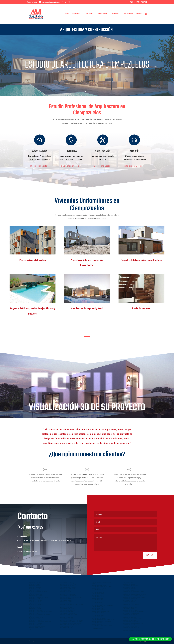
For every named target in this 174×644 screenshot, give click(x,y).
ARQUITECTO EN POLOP (35, 603)
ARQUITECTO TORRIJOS (98, 598)
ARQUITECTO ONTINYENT (67, 599)
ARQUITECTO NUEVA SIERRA (36, 629)
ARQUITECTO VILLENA (98, 608)
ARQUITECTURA (77, 14)
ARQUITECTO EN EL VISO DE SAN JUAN (70, 629)
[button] (150, 639)
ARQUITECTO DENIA (66, 616)
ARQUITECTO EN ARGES (35, 619)
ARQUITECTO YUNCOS (98, 601)
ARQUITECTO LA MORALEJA (67, 583)
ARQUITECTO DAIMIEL (129, 584)
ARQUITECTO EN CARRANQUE (100, 618)
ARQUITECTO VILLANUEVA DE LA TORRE (134, 591)
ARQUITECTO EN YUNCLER (67, 619)
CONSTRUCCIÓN (102, 14)
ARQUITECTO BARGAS (97, 617)
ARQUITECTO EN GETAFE (35, 589)
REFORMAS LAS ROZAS (66, 627)
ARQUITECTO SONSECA (98, 607)
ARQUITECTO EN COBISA (35, 620)
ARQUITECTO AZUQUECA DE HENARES (102, 591)
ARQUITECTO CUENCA (34, 584)
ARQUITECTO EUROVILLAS (35, 610)
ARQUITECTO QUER (97, 595)
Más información (39, 166)
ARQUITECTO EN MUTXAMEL (36, 604)
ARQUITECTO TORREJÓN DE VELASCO (102, 604)
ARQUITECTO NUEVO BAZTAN (68, 587)
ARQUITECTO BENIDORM (67, 617)
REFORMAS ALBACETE (97, 628)
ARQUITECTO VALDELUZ (98, 589)
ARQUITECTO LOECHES (129, 616)
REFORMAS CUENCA (97, 627)
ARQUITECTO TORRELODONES (68, 589)
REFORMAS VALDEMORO (67, 626)
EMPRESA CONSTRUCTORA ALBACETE (133, 630)
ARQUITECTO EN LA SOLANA (131, 586)
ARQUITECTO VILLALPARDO (36, 606)
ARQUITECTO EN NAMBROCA (36, 623)
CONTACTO (139, 14)
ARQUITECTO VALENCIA (98, 624)
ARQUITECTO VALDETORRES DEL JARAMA (39, 615)
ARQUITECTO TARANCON (130, 607)
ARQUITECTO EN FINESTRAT (36, 600)
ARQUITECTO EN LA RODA (67, 609)
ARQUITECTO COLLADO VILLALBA (69, 593)
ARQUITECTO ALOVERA (98, 592)
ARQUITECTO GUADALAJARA (99, 585)
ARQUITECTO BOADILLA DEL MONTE (38, 616)
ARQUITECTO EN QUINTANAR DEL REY (70, 612)
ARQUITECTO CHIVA (97, 623)
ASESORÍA (89, 14)
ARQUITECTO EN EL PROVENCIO (69, 615)
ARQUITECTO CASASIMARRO (68, 613)
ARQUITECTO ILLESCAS (98, 597)
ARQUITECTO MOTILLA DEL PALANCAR (70, 606)
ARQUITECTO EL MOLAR (98, 613)
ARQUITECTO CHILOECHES (36, 625)
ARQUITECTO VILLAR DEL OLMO (69, 584)
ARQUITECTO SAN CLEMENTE (131, 627)
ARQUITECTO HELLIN (34, 586)
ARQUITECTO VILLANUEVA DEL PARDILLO (103, 614)
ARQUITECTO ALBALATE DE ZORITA (133, 619)
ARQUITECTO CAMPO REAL (130, 600)
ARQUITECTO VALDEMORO (36, 596)
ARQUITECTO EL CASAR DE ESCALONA (133, 603)
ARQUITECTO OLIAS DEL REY (36, 617)
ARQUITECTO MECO (129, 609)
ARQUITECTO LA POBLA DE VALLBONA (102, 625)
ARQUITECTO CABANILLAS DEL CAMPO (102, 587)
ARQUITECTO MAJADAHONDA (36, 590)
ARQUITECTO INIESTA (66, 607)
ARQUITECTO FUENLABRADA (68, 594)
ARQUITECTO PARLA (65, 591)
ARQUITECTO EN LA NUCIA (36, 599)
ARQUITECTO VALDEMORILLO (131, 613)
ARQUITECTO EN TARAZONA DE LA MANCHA (72, 604)
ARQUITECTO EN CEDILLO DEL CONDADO (71, 622)
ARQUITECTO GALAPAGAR (67, 586)
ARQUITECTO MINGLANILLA (131, 626)
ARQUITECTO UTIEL (129, 583)
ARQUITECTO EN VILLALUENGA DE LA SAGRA (72, 620)
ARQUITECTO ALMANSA (66, 603)
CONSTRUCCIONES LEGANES (131, 622)
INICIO (67, 14)
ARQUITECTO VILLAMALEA (99, 600)
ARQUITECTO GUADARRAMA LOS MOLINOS (135, 594)
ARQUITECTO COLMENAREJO (68, 590)
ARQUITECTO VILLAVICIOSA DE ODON (38, 597)
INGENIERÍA (116, 14)
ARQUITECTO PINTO (34, 613)
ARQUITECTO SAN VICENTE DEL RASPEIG (71, 597)
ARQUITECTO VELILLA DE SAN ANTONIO (134, 612)
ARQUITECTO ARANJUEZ (130, 617)
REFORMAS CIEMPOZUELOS (36, 627)
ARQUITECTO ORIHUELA (67, 600)
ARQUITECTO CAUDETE (129, 587)
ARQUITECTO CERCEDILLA (130, 593)
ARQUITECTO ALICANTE (35, 609)
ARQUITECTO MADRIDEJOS (130, 599)
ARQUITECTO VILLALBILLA (130, 615)
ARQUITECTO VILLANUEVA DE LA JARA (133, 623)
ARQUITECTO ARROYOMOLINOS (132, 606)
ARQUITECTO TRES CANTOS (131, 610)
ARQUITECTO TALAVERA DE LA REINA (133, 596)
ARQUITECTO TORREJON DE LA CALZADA (102, 605)
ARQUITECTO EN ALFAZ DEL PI (37, 602)
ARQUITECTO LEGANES (35, 587)
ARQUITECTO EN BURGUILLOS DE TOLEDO (40, 622)
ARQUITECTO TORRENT (66, 602)
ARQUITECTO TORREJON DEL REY (101, 611)
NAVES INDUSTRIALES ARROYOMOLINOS (71, 623)
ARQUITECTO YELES (97, 602)
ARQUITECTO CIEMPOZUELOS (68, 596)
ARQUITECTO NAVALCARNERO (131, 604)
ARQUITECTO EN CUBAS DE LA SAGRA (102, 621)
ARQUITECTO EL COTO (98, 615)
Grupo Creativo (35, 641)
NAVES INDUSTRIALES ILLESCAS (37, 626)
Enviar (150, 562)
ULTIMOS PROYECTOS (138, 2)
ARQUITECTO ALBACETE (35, 583)
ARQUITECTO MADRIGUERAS (68, 610)
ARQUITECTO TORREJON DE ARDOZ (38, 591)
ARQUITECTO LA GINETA (98, 610)
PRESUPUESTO (129, 14)
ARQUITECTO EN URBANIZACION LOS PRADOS (102, 583)
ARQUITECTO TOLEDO (34, 607)
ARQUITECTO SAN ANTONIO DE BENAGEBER (40, 612)
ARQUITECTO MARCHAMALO (99, 588)
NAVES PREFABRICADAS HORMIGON (70, 625)
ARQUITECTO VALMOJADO (130, 620)
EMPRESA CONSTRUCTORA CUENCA (133, 629)
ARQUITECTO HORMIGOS (130, 602)
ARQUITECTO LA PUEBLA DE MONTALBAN (134, 597)
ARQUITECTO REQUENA (98, 594)
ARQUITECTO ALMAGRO (130, 589)
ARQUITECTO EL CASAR (129, 590)
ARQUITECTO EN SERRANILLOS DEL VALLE (103, 620)
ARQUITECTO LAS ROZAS (35, 593)
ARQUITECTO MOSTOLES (35, 594)
